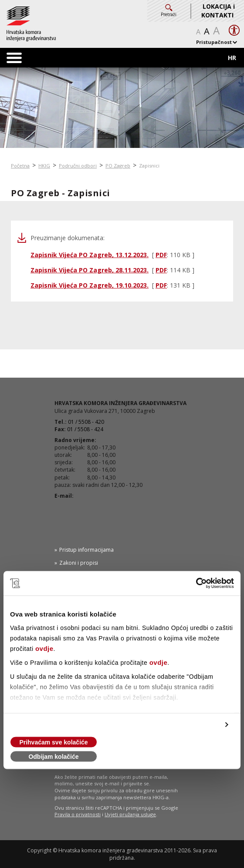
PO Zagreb (118, 166)
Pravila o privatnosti (78, 814)
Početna (20, 166)
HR (232, 58)
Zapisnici (149, 166)
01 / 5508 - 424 (85, 429)
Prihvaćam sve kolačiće (53, 742)
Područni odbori (78, 166)
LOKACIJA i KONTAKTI (218, 11)
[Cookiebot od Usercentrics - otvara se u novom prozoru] (196, 583)
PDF (161, 255)
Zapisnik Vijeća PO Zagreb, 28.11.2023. (90, 270)
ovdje (44, 648)
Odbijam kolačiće (53, 757)
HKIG (44, 166)
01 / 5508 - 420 (86, 422)
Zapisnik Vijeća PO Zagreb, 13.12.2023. (90, 255)
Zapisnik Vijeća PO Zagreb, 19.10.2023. (90, 285)
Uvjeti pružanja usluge (130, 814)
